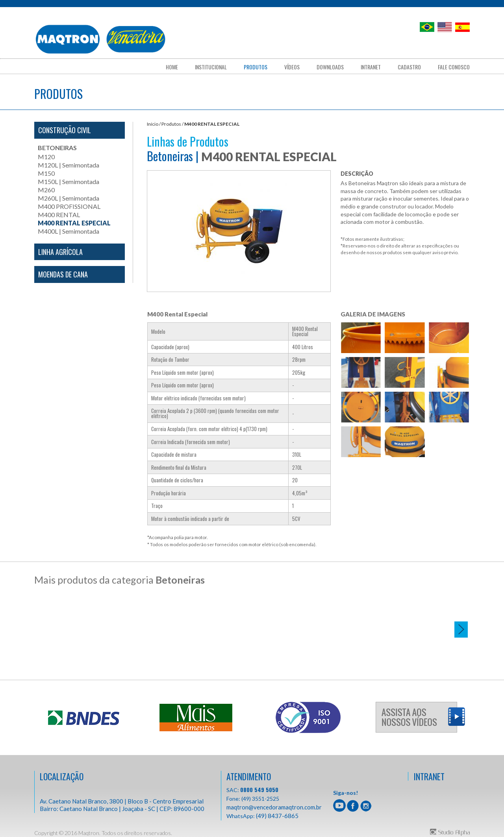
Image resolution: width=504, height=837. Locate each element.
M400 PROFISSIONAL (69, 206)
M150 (46, 173)
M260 (46, 190)
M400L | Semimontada (69, 231)
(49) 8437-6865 (277, 815)
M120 (46, 157)
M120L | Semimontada (69, 165)
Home (172, 67)
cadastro (409, 67)
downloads (330, 67)
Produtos (256, 67)
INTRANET (429, 776)
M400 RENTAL (59, 215)
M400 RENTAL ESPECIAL (74, 223)
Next (461, 629)
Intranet (371, 67)
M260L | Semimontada (69, 198)
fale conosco (454, 67)
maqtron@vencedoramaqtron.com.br (274, 807)
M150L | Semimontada (69, 181)
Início (153, 124)
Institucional (211, 67)
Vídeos (292, 67)
